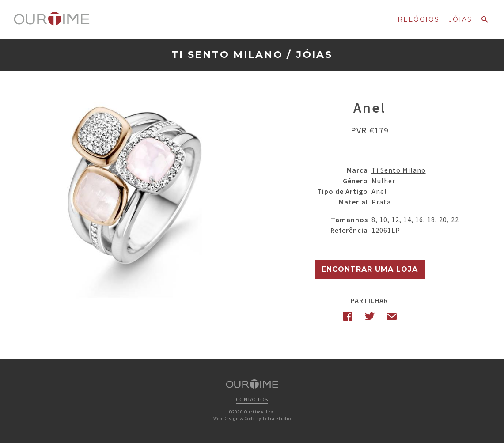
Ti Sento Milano (227, 55)
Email (392, 316)
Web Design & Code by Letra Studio (252, 418)
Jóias (460, 19)
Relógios (419, 19)
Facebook (348, 316)
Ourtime (52, 19)
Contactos (252, 399)
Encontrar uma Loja (370, 269)
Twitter (370, 316)
